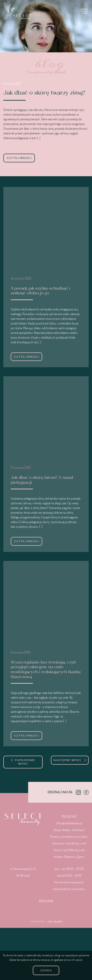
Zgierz (80, 857)
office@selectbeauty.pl (69, 823)
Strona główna (36, 72)
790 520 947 (69, 816)
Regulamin (46, 901)
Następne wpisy (70, 760)
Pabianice (70, 857)
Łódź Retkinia (70, 850)
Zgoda (46, 970)
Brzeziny (55, 837)
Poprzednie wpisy (23, 762)
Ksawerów (58, 843)
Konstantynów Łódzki (74, 837)
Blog (50, 72)
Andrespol (78, 830)
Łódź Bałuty (72, 843)
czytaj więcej (19, 158)
